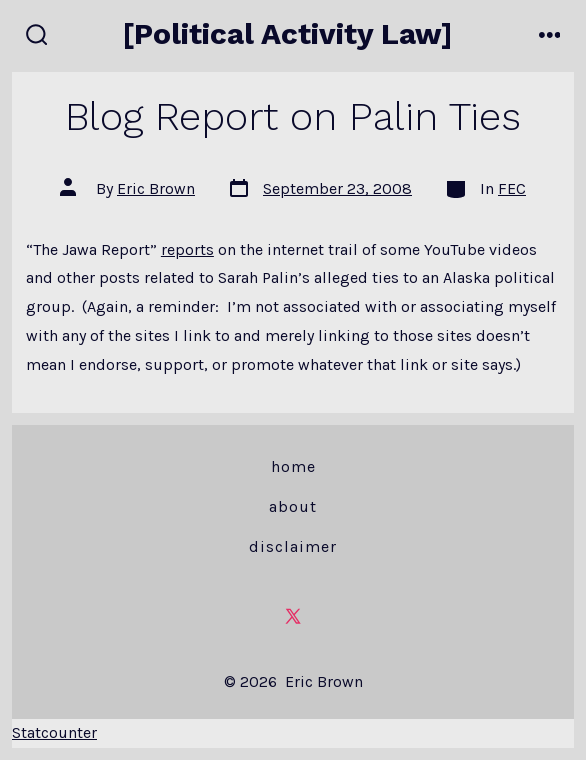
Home (293, 466)
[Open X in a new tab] (293, 616)
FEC (512, 188)
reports (187, 249)
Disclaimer (293, 546)
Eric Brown (156, 188)
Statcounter (54, 732)
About (293, 506)
